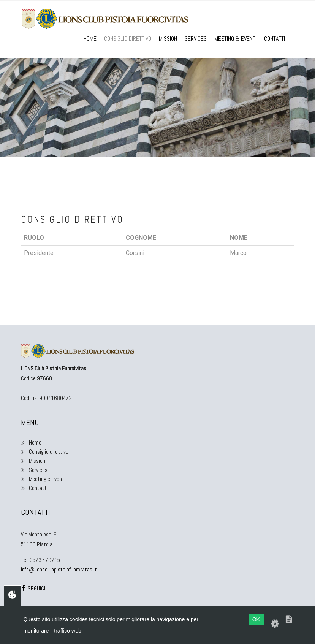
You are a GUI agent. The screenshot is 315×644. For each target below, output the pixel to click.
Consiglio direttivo (128, 39)
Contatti (275, 39)
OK (256, 619)
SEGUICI (33, 588)
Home (90, 39)
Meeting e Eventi (43, 479)
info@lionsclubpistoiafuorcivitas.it (59, 569)
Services (196, 39)
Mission (168, 39)
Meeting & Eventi (235, 39)
